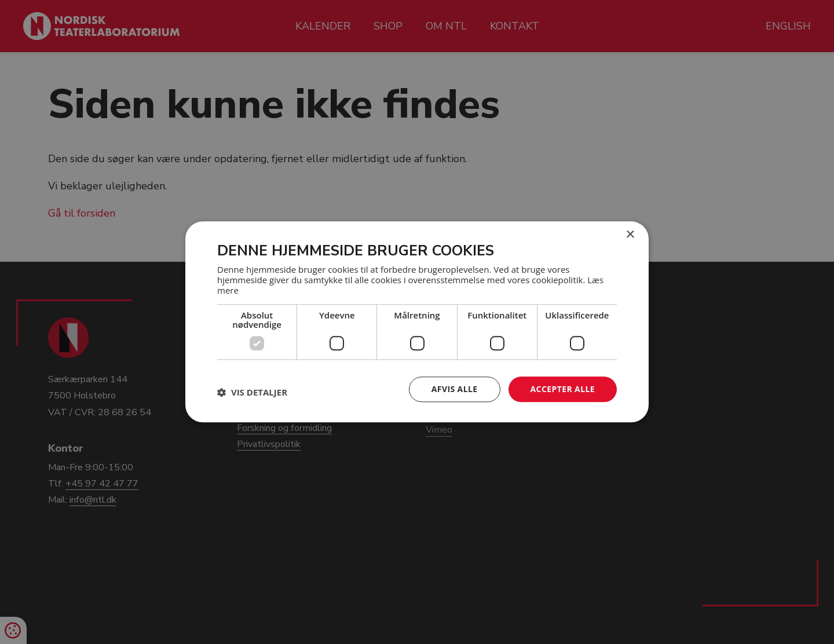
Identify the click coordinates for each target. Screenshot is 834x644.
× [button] (630, 235)
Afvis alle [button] (455, 389)
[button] (252, 392)
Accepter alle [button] (563, 389)
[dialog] (417, 322)
